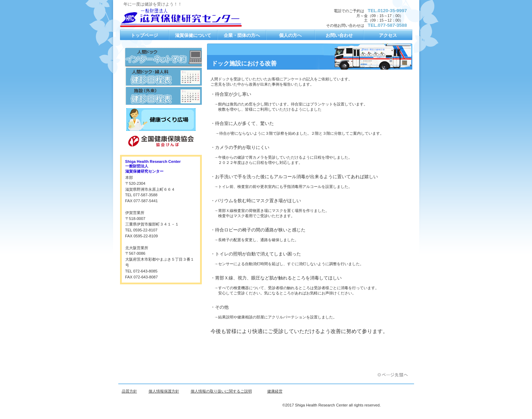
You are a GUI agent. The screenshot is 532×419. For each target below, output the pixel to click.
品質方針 (129, 391)
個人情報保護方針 (164, 391)
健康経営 (275, 391)
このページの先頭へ (395, 375)
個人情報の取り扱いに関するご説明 (221, 391)
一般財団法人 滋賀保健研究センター (190, 18)
